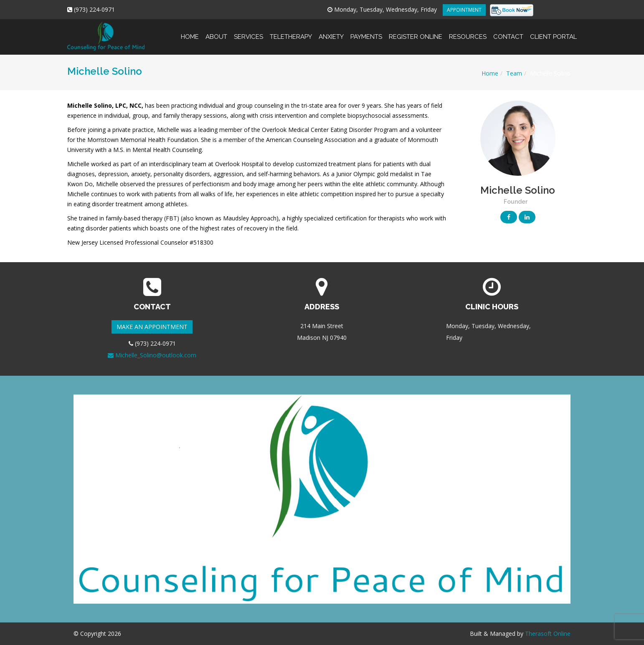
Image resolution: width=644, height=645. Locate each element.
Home (190, 30)
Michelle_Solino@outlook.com (152, 355)
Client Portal (552, 30)
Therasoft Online (548, 634)
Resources (468, 30)
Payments (366, 30)
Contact (508, 30)
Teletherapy (291, 30)
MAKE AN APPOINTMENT (152, 327)
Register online (416, 30)
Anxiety (331, 30)
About (216, 30)
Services (248, 30)
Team (514, 73)
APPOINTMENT (464, 10)
